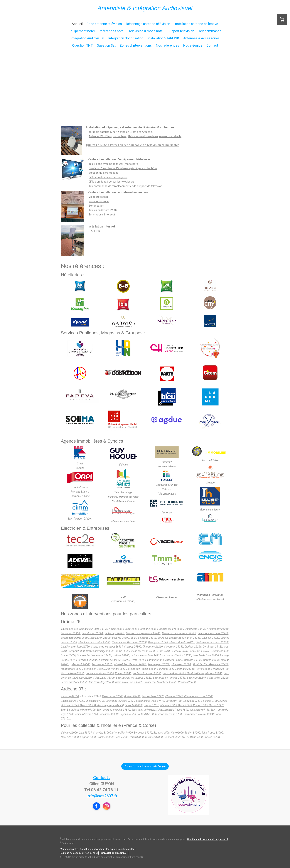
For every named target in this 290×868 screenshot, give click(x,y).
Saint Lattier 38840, (104, 678)
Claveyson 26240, (158, 642)
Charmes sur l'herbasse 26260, (130, 642)
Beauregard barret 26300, (75, 638)
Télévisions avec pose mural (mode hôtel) (114, 164)
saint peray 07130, (200, 710)
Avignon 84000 (89, 737)
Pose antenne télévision (104, 24)
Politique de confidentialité (120, 849)
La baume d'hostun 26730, (177, 655)
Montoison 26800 (94, 669)
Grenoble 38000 (102, 733)
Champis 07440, (174, 696)
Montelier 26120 (181, 664)
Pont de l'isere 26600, (73, 673)
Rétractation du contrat (113, 853)
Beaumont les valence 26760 (179, 633)
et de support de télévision (146, 186)
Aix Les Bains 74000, (193, 737)
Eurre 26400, (165, 651)
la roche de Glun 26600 (206, 655)
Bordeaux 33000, (143, 733)
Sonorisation (96, 206)
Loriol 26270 (154, 660)
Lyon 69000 (85, 733)
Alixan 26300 (116, 629)
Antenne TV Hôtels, (100, 136)
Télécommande (210, 31)
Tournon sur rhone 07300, (169, 714)
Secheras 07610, (110, 714)
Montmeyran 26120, (72, 669)
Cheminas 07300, (95, 701)
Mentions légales (69, 849)
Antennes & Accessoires (202, 38)
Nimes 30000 (106, 737)
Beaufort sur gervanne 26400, (143, 633)
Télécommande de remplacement (109, 186)
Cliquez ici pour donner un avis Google (145, 766)
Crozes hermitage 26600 (100, 651)
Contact (212, 45)
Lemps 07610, (152, 705)
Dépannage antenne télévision (148, 24)
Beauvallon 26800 (101, 638)
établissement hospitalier (143, 136)
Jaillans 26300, (121, 655)
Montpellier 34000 (123, 733)
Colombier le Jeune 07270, (121, 701)
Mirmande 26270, (102, 664)
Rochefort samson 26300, (147, 673)
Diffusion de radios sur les (112, 182)
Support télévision (181, 31)
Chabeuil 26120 (211, 638)
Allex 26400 (132, 629)
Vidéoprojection (98, 197)
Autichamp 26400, (196, 629)
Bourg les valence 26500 (172, 638)
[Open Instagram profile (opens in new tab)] (107, 806)
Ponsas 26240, (124, 673)
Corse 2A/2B (213, 737)
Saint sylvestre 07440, (88, 714)
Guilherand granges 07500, (109, 705)
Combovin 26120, (213, 647)
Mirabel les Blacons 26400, (130, 664)
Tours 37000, (137, 737)
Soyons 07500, (128, 714)
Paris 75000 (122, 737)
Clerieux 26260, (193, 647)
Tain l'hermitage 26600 (101, 682)
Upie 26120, (137, 682)
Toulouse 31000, (154, 737)
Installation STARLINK (163, 38)
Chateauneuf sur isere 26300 (212, 642)
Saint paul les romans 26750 (169, 678)
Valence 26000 (69, 629)
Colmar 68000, (173, 737)
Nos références (168, 45)
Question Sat (106, 45)
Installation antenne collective (196, 24)
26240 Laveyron (79, 660)
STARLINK (94, 231)
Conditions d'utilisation (92, 849)
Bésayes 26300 (121, 638)
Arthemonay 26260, (218, 629)
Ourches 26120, (168, 669)
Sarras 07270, (217, 705)
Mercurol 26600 (81, 664)
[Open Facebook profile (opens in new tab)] (96, 806)
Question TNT (82, 45)
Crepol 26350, (77, 651)
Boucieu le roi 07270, (153, 696)
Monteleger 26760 (159, 664)
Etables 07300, (211, 701)
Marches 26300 (193, 660)
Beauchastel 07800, (113, 696)
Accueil (77, 24)
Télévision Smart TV (103, 210)
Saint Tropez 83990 (212, 733)
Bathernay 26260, (115, 633)
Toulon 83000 (193, 733)
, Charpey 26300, (132, 647)
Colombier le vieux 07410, (151, 701)
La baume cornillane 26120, (146, 655)
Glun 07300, (87, 705)
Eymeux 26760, (181, 651)
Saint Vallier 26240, (218, 678)
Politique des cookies (71, 853)
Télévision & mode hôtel (146, 31)
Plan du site (91, 853)
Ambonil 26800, (149, 629)
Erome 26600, (123, 651)
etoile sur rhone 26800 (144, 651)
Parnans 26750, (186, 669)
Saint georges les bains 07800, (114, 710)
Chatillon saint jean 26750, (76, 647)
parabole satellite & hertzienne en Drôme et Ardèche (120, 132)
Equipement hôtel (82, 31)
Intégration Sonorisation (126, 38)
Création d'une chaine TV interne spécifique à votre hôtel (123, 168)
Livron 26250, (138, 660)
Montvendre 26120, (117, 669)
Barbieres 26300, (71, 633)
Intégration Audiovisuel (87, 38)
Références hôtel (112, 31)
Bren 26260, (194, 638)
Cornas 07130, (174, 701)
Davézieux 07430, (193, 701)
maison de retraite (170, 136)
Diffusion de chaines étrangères (108, 177)
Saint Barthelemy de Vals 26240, (205, 673)
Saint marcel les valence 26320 (134, 678)
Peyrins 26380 (204, 669)
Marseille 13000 (70, 737)
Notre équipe (193, 45)
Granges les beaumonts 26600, (95, 655)
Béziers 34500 (162, 733)
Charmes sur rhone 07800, (199, 696)
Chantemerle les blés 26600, (95, 642)
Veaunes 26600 (187, 682)
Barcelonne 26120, (93, 633)
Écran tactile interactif (102, 215)
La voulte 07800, (134, 705)
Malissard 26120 (173, 660)
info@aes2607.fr (102, 796)
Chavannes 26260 (153, 647)
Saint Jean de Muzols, (144, 710)
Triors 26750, (122, 682)
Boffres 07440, (133, 696)
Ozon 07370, (185, 705)
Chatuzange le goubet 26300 (107, 647)
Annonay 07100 (70, 696)
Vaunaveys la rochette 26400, (161, 682)
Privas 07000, (201, 705)
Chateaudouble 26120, (182, 642)
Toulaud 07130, (146, 714)
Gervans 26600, (220, 651)
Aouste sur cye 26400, (172, 629)
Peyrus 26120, (221, 669)
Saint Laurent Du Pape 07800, (173, 710)
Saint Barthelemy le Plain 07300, (79, 710)
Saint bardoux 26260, (175, 673)
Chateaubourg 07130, (73, 701)
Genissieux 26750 (200, 651)
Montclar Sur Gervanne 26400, (211, 664)
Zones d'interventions (136, 45)
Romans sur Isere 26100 (93, 629)
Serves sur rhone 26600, (74, 682)
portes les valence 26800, (100, 673)
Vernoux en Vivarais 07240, (200, 714)
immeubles (120, 136)
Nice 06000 (177, 733)
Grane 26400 (68, 655)
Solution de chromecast (103, 173)
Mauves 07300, (169, 705)
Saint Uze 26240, (197, 678)
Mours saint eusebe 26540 (143, 669)
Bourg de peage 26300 (144, 638)
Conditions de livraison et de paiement (208, 839)
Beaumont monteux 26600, (213, 633)
